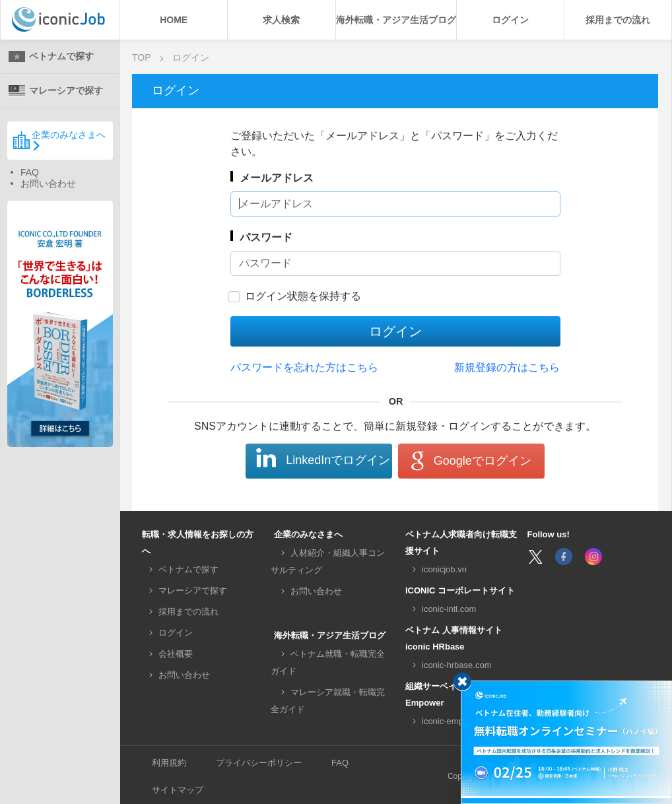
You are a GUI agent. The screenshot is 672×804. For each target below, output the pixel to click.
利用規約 (169, 763)
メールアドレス (277, 178)
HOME (174, 20)
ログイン (510, 20)
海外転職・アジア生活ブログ (396, 20)
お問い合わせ (48, 184)
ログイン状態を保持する (303, 296)
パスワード (266, 237)
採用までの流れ (618, 20)
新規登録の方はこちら (507, 367)
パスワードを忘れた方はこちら (304, 367)
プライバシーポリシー (259, 763)
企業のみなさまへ (59, 140)
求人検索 (281, 20)
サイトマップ (178, 790)
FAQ (30, 172)
